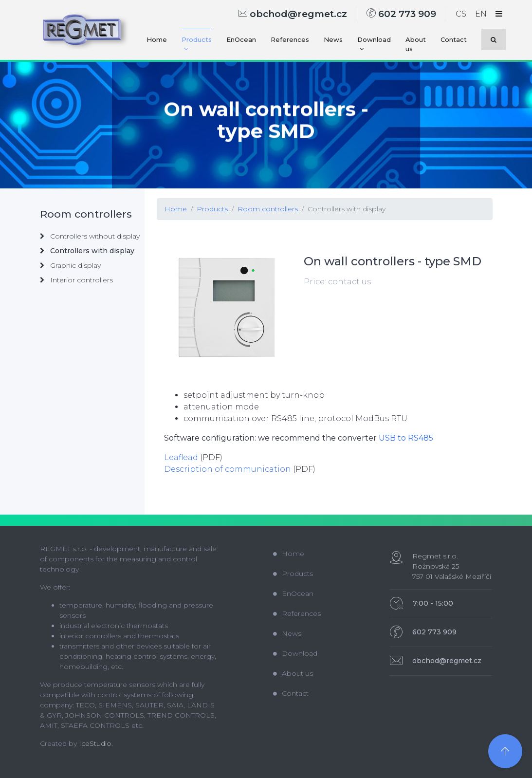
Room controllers (268, 209)
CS (461, 14)
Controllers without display (90, 236)
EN (481, 14)
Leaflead (181, 457)
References (290, 39)
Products (197, 44)
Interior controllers (76, 280)
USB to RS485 (406, 438)
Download (374, 44)
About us (416, 44)
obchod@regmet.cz (293, 14)
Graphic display (70, 265)
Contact (454, 39)
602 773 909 (401, 14)
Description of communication (228, 469)
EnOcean (241, 39)
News (333, 39)
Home (157, 39)
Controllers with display (347, 209)
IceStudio (95, 743)
